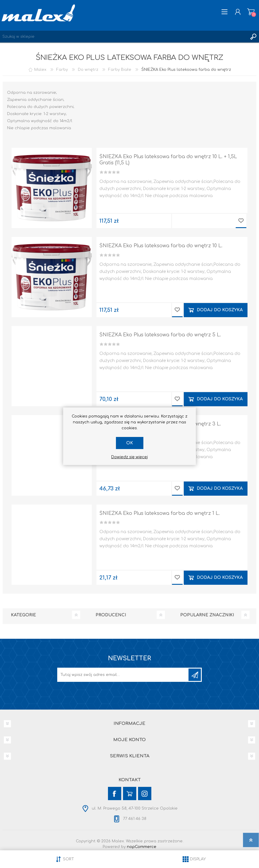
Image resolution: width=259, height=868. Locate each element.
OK (130, 443)
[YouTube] (130, 794)
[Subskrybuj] (123, 675)
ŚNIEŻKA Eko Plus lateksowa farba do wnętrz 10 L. (161, 246)
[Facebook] (115, 794)
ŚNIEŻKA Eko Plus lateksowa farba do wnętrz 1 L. (160, 513)
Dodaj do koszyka (220, 310)
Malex (40, 70)
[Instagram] (145, 794)
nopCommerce (142, 847)
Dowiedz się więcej (129, 457)
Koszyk (251, 12)
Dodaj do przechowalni (241, 221)
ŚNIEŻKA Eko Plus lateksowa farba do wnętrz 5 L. (160, 335)
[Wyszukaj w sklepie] (124, 37)
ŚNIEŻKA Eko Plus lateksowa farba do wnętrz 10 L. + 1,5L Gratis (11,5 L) (168, 160)
